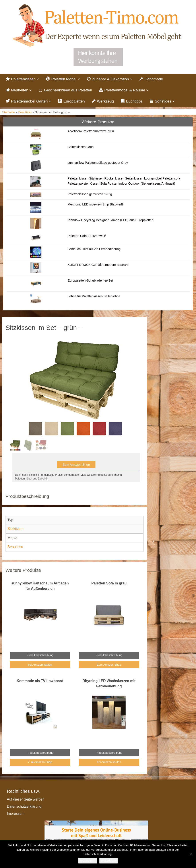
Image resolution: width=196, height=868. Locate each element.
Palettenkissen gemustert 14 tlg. (90, 194)
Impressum (16, 814)
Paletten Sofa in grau (109, 583)
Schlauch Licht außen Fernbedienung (94, 249)
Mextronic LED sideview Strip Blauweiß (95, 204)
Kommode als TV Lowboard (40, 681)
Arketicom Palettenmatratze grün (91, 131)
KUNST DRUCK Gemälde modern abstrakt (98, 265)
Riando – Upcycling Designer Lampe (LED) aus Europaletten (111, 220)
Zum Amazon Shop (76, 465)
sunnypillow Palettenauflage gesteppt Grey (98, 163)
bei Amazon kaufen (40, 665)
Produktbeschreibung (40, 655)
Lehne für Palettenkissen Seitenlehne (94, 296)
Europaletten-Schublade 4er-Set (90, 280)
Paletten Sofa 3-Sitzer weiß (87, 236)
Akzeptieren (88, 861)
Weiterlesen (109, 861)
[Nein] (190, 854)
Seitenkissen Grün (81, 147)
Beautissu (25, 112)
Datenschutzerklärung (24, 806)
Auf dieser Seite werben (26, 799)
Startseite (9, 112)
